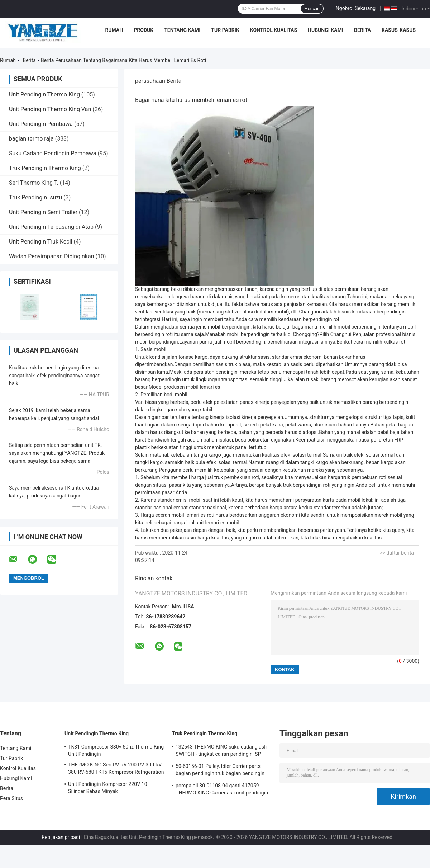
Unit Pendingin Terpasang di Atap (51, 227)
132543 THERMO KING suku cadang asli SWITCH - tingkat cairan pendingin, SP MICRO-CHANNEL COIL (221, 751)
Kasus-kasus (399, 30)
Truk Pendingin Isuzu (35, 197)
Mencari (312, 9)
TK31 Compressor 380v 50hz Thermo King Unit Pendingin (116, 750)
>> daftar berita (397, 553)
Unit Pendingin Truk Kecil (41, 242)
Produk (144, 30)
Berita (362, 30)
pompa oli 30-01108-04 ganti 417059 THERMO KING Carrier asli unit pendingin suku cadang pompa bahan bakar (222, 790)
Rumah (114, 30)
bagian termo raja (31, 139)
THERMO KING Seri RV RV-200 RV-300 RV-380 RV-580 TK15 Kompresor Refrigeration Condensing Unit (116, 769)
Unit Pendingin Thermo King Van (50, 109)
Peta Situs (11, 798)
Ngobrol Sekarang (356, 8)
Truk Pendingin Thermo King (45, 168)
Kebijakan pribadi (61, 837)
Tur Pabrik (225, 30)
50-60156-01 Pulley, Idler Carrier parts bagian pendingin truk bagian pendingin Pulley (220, 771)
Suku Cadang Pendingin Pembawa (53, 153)
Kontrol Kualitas (274, 30)
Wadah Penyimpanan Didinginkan (51, 256)
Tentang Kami (182, 30)
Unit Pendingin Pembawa (41, 124)
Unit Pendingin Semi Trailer (43, 212)
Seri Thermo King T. (34, 183)
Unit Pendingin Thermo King (44, 95)
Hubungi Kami (326, 30)
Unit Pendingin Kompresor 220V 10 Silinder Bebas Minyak (108, 788)
